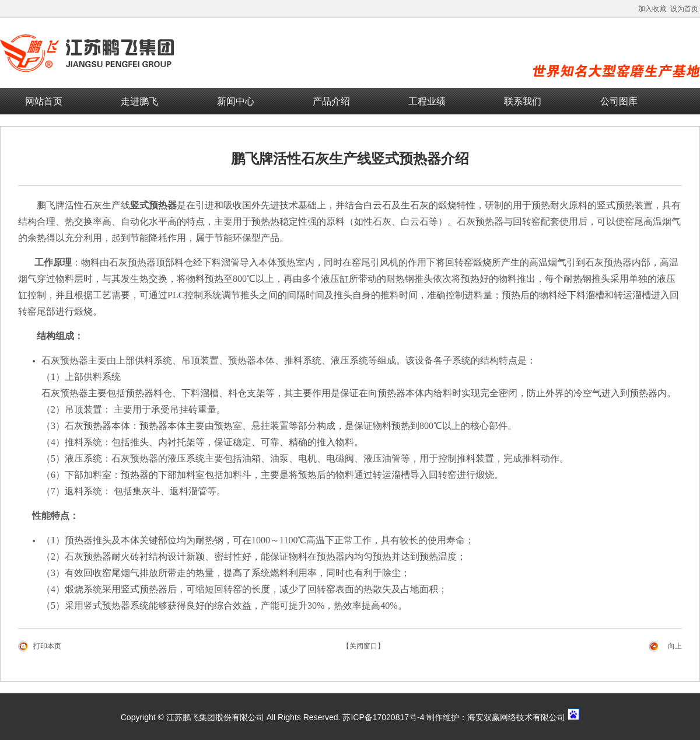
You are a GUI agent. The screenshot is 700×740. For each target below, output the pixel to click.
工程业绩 (427, 101)
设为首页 (684, 9)
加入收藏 (652, 9)
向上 (675, 646)
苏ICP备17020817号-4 (383, 717)
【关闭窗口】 (363, 646)
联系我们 (523, 101)
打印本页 (47, 646)
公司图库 (619, 101)
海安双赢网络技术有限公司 (516, 717)
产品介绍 (331, 101)
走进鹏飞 (139, 101)
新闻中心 (236, 101)
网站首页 (44, 101)
